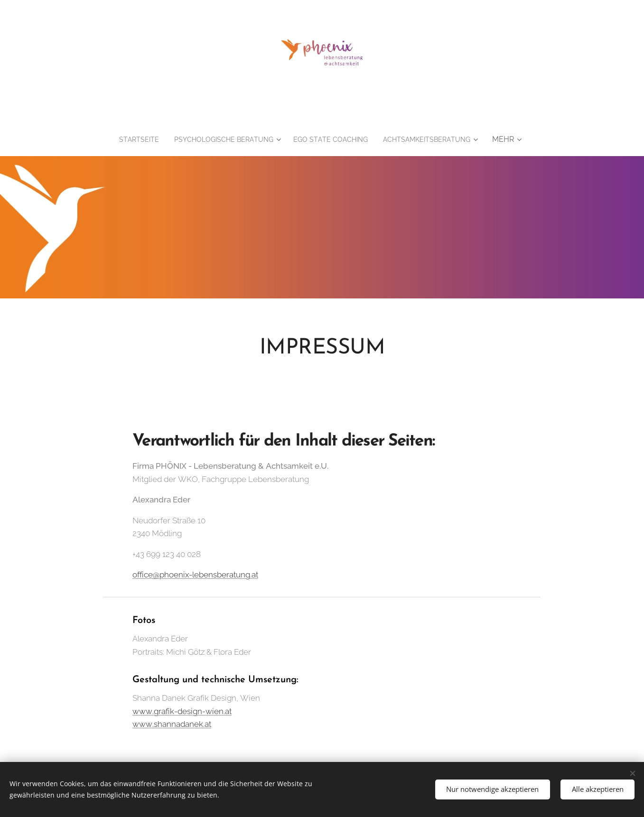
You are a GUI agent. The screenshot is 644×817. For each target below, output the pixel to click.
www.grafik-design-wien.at (182, 711)
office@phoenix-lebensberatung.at (195, 575)
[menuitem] (186, 139)
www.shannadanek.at (172, 724)
